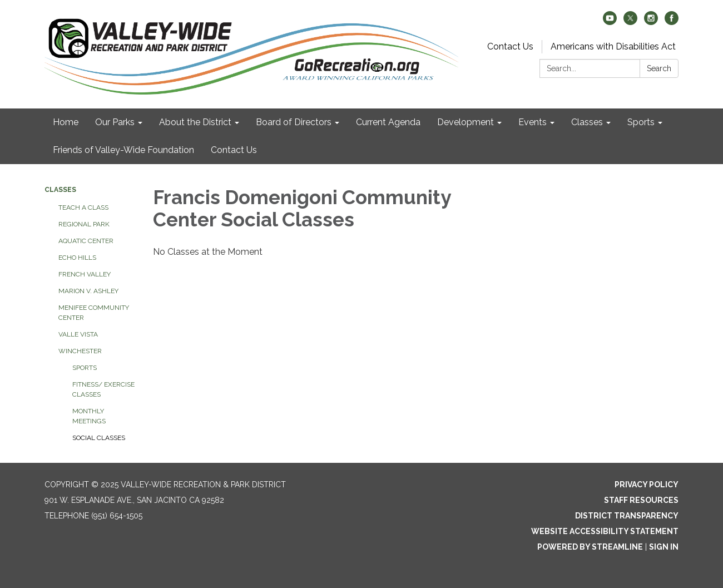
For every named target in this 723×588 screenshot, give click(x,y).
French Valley (85, 274)
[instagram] (651, 22)
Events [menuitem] (533, 122)
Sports (85, 368)
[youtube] (610, 22)
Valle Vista (78, 334)
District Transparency (627, 516)
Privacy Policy (647, 485)
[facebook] (672, 22)
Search (659, 68)
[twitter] (630, 22)
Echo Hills (77, 258)
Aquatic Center (86, 241)
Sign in (664, 547)
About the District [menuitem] (195, 122)
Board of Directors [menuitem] (294, 122)
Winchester (80, 351)
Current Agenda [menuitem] (388, 122)
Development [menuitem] (466, 122)
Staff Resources (641, 500)
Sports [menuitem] (641, 122)
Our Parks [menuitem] (115, 122)
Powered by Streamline (590, 547)
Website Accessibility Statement (605, 531)
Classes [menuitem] (587, 122)
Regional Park (84, 224)
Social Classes (99, 438)
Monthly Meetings (89, 416)
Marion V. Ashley (88, 291)
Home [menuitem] (66, 122)
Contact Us (510, 46)
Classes (60, 190)
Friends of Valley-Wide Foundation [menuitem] (123, 150)
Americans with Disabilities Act (613, 46)
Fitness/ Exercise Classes (103, 389)
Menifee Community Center (94, 313)
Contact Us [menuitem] (234, 150)
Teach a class (83, 207)
